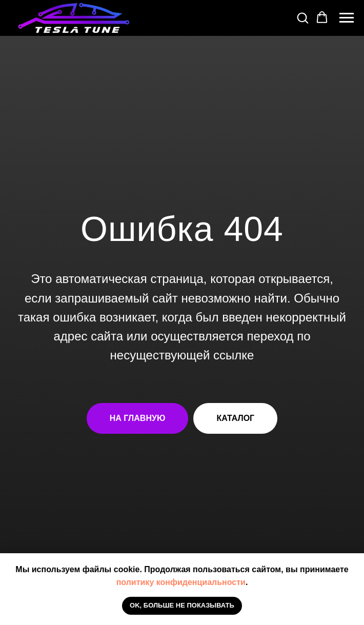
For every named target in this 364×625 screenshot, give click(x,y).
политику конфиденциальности (181, 582)
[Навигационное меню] (347, 18)
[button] (302, 17)
